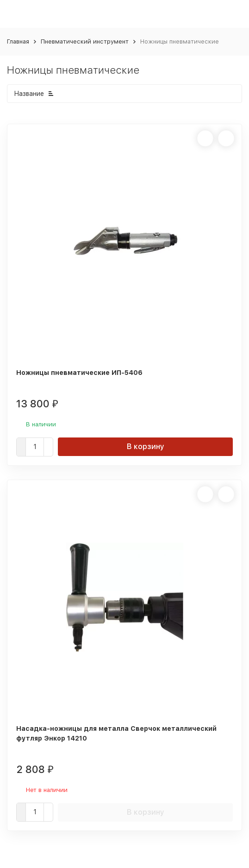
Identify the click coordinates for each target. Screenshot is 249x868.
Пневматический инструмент (85, 41)
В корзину (146, 447)
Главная (18, 41)
